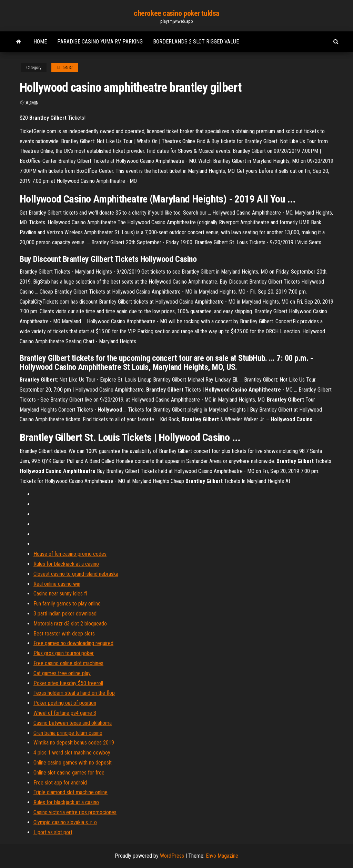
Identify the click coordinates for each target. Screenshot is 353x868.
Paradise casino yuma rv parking (100, 42)
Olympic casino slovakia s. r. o (65, 822)
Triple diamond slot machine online (70, 792)
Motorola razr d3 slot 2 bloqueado (70, 624)
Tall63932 (65, 68)
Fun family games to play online (67, 604)
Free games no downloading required (73, 643)
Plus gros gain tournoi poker (64, 653)
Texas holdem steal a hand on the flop (74, 693)
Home (40, 42)
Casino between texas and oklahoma (73, 723)
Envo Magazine (222, 856)
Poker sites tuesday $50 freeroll (68, 683)
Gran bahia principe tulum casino (68, 733)
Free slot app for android (60, 783)
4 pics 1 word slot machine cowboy (72, 753)
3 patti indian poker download (65, 614)
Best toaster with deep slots (64, 634)
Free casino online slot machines (68, 663)
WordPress (172, 856)
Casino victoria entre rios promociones (75, 812)
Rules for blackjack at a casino (66, 564)
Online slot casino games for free (69, 773)
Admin (32, 103)
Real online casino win (57, 584)
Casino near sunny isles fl (60, 594)
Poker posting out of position (65, 703)
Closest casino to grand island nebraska (76, 574)
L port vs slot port (53, 832)
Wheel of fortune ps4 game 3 (65, 713)
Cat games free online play (62, 673)
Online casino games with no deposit (73, 763)
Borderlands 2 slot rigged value (196, 42)
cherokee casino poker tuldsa (176, 13)
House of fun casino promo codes (70, 554)
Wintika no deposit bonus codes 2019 (74, 743)
